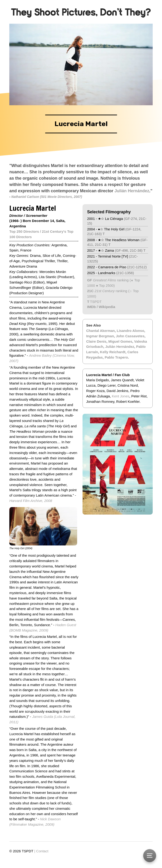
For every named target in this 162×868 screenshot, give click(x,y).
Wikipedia (107, 307)
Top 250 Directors (24, 231)
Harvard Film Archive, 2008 (31, 501)
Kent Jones (121, 396)
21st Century (104, 291)
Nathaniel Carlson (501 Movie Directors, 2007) (47, 197)
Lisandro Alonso (131, 331)
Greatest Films (105, 280)
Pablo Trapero (116, 357)
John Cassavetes (130, 336)
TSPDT (96, 302)
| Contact (41, 851)
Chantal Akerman (101, 331)
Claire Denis (96, 341)
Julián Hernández (132, 191)
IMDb (91, 307)
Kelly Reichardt (113, 352)
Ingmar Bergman (100, 336)
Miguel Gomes (120, 341)
